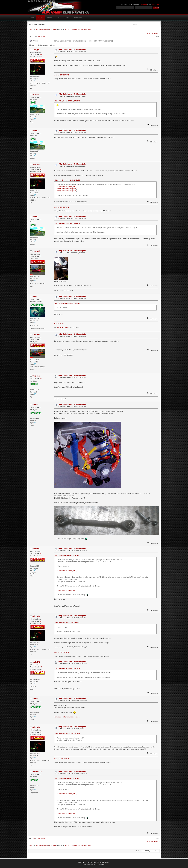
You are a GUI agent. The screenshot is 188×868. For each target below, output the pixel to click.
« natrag (150, 33)
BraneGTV (37, 772)
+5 (41, 554)
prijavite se (143, 4)
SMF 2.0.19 (82, 862)
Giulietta (66, 328)
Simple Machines (103, 862)
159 (61, 328)
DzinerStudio (100, 864)
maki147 (36, 549)
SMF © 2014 (92, 862)
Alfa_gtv (67, 30)
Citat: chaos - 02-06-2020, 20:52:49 (67, 555)
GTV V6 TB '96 (59, 324)
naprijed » (156, 33)
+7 (41, 55)
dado (35, 297)
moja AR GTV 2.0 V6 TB (62, 75)
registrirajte (155, 4)
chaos (35, 405)
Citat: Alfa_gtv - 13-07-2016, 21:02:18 (67, 223)
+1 (41, 379)
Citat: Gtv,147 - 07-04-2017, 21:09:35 (67, 303)
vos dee (36, 376)
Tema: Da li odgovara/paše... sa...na (67, 717)
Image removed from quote (66, 187)
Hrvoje (36, 94)
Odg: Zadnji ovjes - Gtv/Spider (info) (72, 49)
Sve (39, 36)
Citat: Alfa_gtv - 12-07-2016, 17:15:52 (67, 101)
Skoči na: (139, 851)
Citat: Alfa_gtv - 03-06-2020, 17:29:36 (67, 668)
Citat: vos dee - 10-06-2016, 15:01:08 (67, 180)
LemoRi (36, 251)
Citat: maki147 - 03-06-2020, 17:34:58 (67, 734)
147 (58, 328)
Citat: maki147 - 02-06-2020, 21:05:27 (67, 623)
